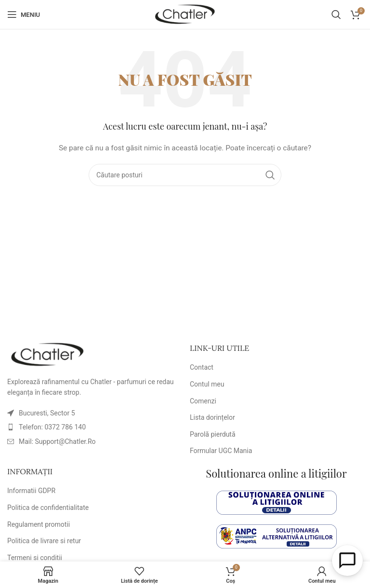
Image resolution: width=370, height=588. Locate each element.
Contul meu (207, 384)
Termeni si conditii (35, 558)
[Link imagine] (47, 354)
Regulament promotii (39, 524)
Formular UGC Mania (221, 451)
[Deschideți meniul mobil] (24, 14)
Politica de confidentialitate (48, 508)
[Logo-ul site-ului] (185, 14)
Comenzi (203, 401)
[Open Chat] (347, 561)
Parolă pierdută (213, 434)
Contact (202, 367)
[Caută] (336, 14)
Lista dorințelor (212, 417)
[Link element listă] (94, 427)
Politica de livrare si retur (44, 541)
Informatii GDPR (31, 491)
